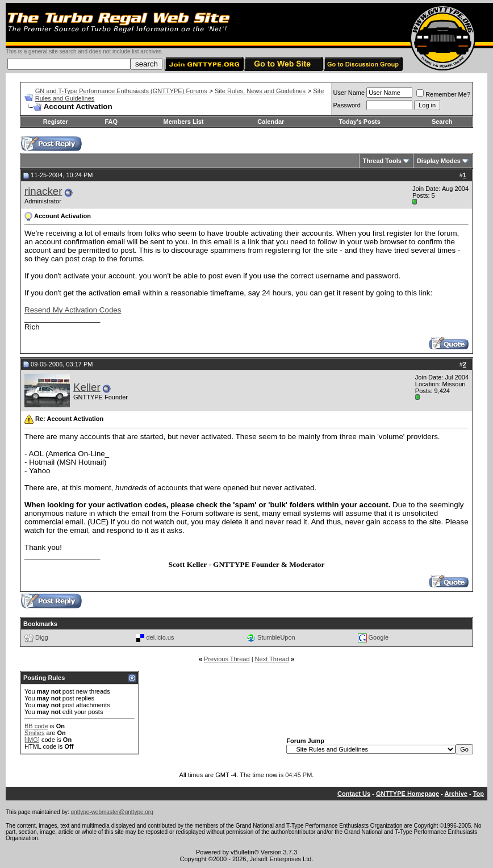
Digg (42, 637)
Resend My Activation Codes (73, 310)
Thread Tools (382, 161)
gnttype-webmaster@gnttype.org (112, 812)
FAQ (111, 122)
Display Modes (439, 161)
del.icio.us (160, 637)
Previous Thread (227, 659)
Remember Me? (443, 94)
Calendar (271, 122)
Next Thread (272, 659)
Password (347, 105)
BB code (36, 726)
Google (379, 637)
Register (56, 122)
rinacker (43, 191)
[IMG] (32, 740)
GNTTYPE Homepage (408, 794)
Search (442, 122)
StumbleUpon (276, 637)
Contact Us (354, 794)
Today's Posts (359, 122)
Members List (184, 122)
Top (479, 794)
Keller (87, 387)
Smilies (34, 733)
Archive (456, 794)
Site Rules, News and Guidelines (260, 91)
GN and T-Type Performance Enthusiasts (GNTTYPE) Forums (121, 91)
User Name (349, 93)
